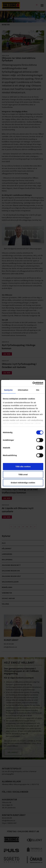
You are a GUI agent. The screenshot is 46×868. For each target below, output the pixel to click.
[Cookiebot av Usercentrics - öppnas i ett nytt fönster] (33, 383)
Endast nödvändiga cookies (23, 483)
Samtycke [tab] (8, 390)
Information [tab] (23, 390)
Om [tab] (38, 390)
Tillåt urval (23, 474)
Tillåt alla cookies (23, 466)
